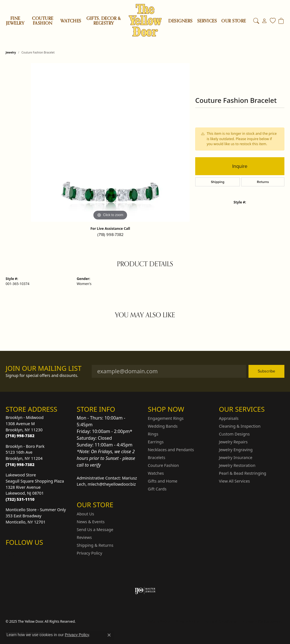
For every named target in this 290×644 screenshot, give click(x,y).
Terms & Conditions (220, 621)
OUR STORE (233, 21)
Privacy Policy (90, 553)
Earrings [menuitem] (156, 442)
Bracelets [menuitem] (156, 457)
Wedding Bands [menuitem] (163, 426)
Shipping (218, 182)
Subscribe (266, 371)
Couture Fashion (42, 21)
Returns (263, 182)
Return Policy (159, 621)
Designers (180, 21)
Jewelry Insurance (236, 457)
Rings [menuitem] (153, 434)
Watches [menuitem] (156, 473)
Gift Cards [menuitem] (157, 489)
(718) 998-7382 (110, 235)
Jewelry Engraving (236, 450)
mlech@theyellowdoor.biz (112, 484)
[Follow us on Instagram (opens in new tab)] (11, 553)
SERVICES (207, 21)
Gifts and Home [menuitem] (163, 481)
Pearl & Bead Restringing (243, 473)
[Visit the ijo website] (145, 590)
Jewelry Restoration (237, 465)
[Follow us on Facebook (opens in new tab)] (25, 553)
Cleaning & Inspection (240, 426)
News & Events (91, 522)
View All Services (235, 481)
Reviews (84, 537)
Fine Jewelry (15, 21)
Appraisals (229, 418)
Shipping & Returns (95, 545)
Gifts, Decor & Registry (104, 21)
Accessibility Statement (262, 621)
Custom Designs (234, 434)
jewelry (11, 52)
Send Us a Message (95, 530)
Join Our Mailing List (44, 368)
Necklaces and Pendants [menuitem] (171, 450)
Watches (71, 21)
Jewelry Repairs (233, 442)
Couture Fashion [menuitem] (163, 465)
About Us (86, 514)
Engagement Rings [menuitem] (166, 418)
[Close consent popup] (109, 635)
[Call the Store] (20, 436)
